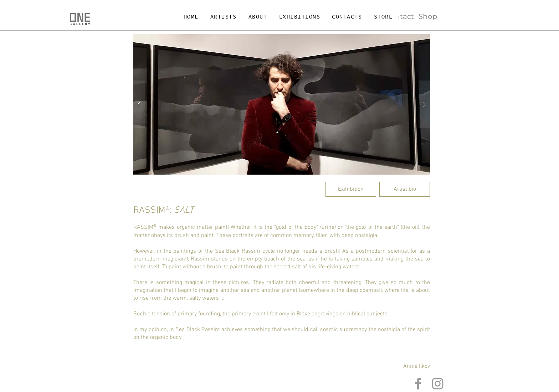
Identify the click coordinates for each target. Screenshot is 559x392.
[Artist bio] (405, 189)
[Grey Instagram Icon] (438, 384)
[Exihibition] (351, 189)
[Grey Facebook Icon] (418, 384)
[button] (282, 104)
